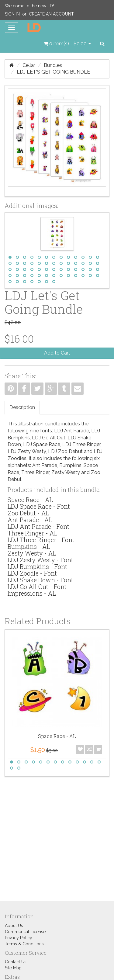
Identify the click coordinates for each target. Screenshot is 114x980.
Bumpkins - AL (29, 546)
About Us (14, 926)
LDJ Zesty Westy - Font (40, 560)
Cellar (29, 65)
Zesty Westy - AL (32, 553)
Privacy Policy (19, 938)
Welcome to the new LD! (29, 6)
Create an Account (51, 14)
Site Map (13, 968)
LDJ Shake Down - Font (40, 580)
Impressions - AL (32, 593)
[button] (67, 44)
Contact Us (16, 962)
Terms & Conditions (24, 944)
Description (22, 407)
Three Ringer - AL (33, 533)
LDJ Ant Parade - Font (38, 526)
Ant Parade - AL (30, 520)
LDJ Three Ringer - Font (41, 540)
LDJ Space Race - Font (39, 506)
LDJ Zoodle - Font (32, 573)
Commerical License (25, 932)
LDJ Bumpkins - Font (37, 566)
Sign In (12, 14)
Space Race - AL (30, 500)
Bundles (53, 65)
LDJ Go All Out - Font (37, 587)
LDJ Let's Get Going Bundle (53, 72)
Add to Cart (57, 353)
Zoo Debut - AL (28, 513)
